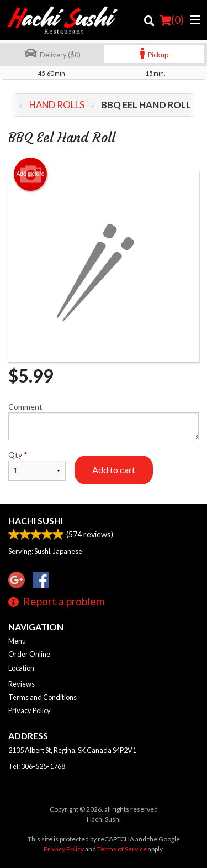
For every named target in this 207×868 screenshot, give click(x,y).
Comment (104, 421)
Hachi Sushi (36, 521)
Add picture (31, 174)
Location (21, 668)
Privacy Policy (30, 710)
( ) (172, 20)
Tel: (37, 766)
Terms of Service (122, 849)
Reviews (22, 684)
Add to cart (114, 470)
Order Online (29, 654)
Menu (17, 641)
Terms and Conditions (43, 697)
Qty (37, 466)
